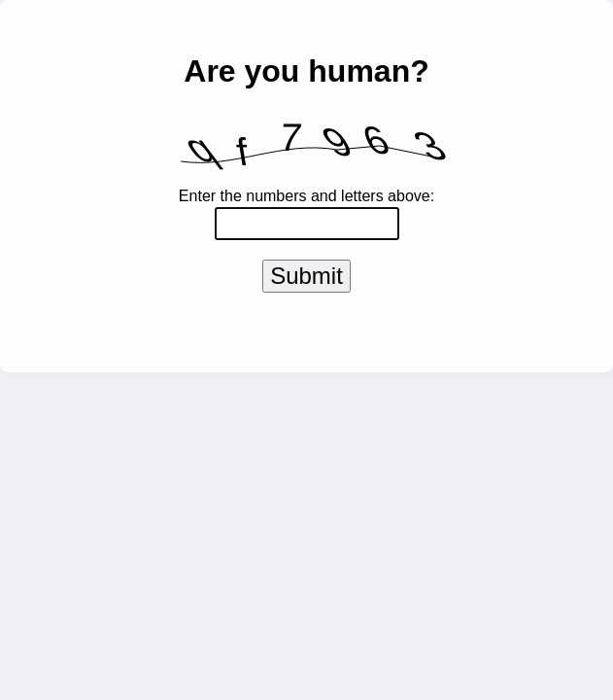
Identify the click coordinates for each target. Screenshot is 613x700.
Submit (306, 280)
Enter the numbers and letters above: (306, 196)
